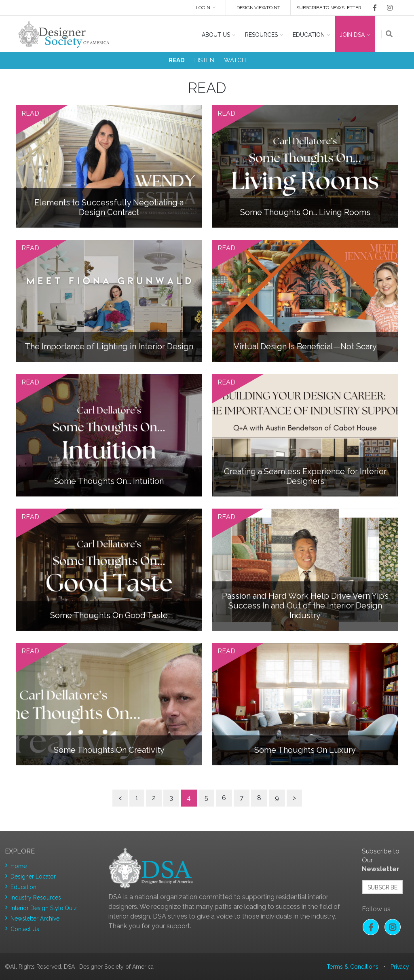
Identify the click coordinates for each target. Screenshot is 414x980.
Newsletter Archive (35, 919)
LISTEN (204, 60)
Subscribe (382, 887)
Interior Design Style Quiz (44, 908)
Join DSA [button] (352, 35)
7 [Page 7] (242, 798)
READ (177, 60)
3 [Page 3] (171, 798)
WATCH (235, 60)
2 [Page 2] (154, 798)
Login (203, 8)
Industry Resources (36, 898)
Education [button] (309, 35)
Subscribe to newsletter (329, 8)
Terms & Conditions (353, 967)
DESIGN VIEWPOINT (258, 8)
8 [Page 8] (259, 798)
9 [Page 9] (277, 798)
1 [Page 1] (137, 798)
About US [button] (216, 35)
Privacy (400, 967)
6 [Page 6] (224, 798)
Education (23, 887)
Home (19, 866)
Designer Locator (33, 877)
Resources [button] (261, 35)
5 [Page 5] (206, 798)
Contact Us (25, 929)
